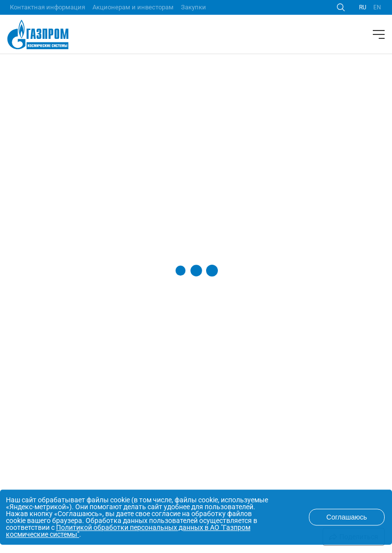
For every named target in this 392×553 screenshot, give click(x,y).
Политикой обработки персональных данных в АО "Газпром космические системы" (128, 531)
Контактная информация (47, 7)
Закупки (194, 7)
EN (377, 7)
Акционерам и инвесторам (133, 7)
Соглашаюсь (347, 517)
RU (363, 7)
